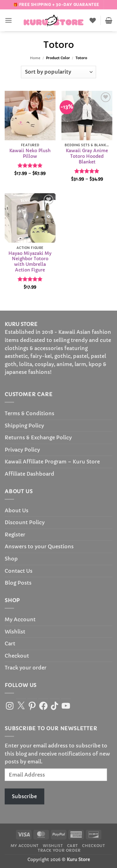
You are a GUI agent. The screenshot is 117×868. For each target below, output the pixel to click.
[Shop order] (58, 72)
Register (15, 535)
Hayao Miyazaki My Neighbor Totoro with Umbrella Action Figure (30, 262)
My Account (20, 619)
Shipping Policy (24, 426)
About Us (17, 510)
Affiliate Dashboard (29, 474)
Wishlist (15, 632)
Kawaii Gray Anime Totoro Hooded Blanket (87, 156)
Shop (11, 559)
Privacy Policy (22, 450)
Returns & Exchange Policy (38, 437)
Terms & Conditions (29, 413)
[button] (8, 20)
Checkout (17, 656)
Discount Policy (25, 522)
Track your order (26, 668)
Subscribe (24, 796)
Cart (10, 643)
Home (35, 58)
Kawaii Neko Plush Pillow (30, 154)
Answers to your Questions (39, 546)
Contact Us (19, 571)
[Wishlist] (93, 20)
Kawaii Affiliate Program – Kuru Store (52, 462)
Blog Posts (18, 583)
